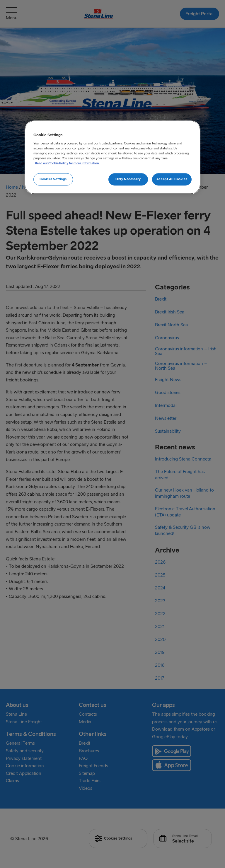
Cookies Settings (53, 179)
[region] (112, 157)
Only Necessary (128, 179)
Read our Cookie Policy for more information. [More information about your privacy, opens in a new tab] (67, 163)
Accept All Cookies (172, 179)
